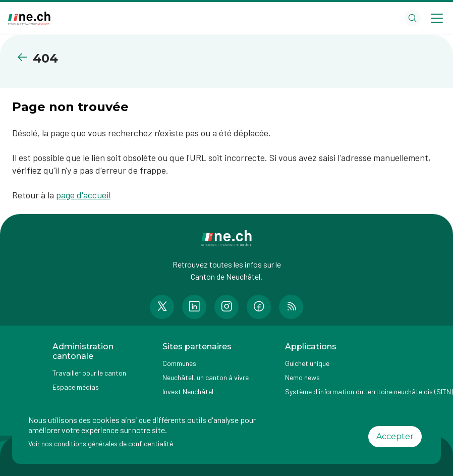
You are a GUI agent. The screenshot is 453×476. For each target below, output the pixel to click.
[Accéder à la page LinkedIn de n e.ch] (194, 307)
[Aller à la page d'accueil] (29, 18)
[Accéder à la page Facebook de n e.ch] (259, 307)
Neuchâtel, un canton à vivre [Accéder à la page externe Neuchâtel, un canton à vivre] (206, 377)
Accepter (395, 436)
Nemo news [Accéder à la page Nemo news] (302, 377)
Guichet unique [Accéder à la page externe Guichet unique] (307, 363)
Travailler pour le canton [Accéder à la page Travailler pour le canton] (89, 373)
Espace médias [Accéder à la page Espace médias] (76, 387)
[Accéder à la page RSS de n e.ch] (291, 307)
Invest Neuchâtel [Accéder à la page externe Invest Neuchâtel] (188, 391)
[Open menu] (437, 18)
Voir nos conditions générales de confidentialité (101, 443)
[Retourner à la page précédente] (24, 57)
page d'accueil (83, 195)
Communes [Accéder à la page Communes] (179, 363)
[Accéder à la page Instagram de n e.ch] (227, 307)
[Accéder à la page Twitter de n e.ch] (162, 307)
